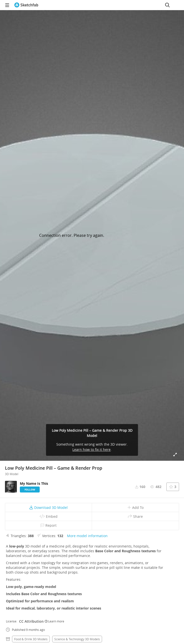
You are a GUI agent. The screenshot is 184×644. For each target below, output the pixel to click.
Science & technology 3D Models (77, 639)
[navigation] (7, 5)
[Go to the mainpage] (26, 5)
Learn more (54, 621)
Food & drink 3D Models (31, 639)
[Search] (167, 5)
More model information (87, 536)
